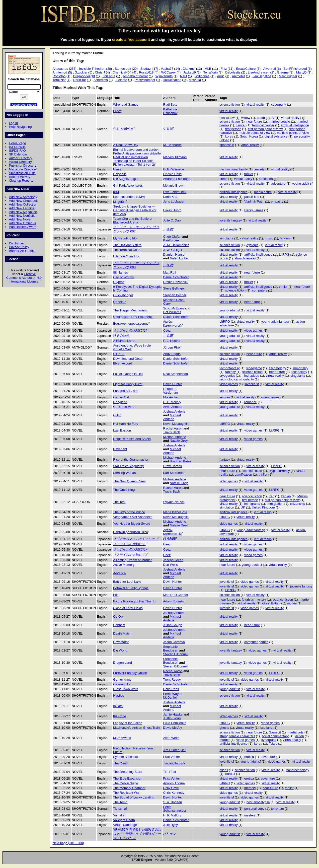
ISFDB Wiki (17, 147)
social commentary (275, 736)
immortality (300, 368)
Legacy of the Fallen (128, 723)
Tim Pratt (170, 772)
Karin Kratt (171, 197)
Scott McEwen (174, 308)
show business (245, 258)
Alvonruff (270, 69)
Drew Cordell (173, 466)
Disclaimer (16, 243)
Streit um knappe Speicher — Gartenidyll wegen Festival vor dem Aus (135, 210)
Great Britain (271, 603)
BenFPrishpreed (295, 69)
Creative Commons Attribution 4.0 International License (24, 278)
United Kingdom (263, 507)
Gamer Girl (121, 397)
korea (229, 136)
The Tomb (120, 802)
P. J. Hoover (172, 341)
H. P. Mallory (172, 402)
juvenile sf (252, 384)
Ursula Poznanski (176, 282)
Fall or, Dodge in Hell (128, 374)
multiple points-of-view (293, 133)
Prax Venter (172, 757)
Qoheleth (120, 302)
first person (233, 129)
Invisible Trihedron (92, 69)
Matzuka (195, 80)
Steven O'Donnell (176, 654)
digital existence (276, 136)
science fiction (230, 105)
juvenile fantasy (231, 220)
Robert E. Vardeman (171, 391)
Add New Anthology (23, 197)
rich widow (227, 118)
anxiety (260, 169)
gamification (243, 474)
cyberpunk (279, 105)
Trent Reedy (172, 680)
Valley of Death (124, 820)
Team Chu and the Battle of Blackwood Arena (133, 220)
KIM (116, 192)
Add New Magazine (23, 212)
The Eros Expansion (128, 778)
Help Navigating (20, 127)
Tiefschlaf (120, 809)
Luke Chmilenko (175, 723)
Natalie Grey (179, 441)
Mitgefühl (120, 202)
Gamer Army (122, 680)
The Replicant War (126, 793)
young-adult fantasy (276, 322)
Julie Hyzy (171, 825)
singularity (298, 376)
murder (225, 740)
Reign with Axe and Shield (132, 439)
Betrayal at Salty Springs (131, 588)
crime (224, 179)
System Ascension (126, 757)
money (292, 603)
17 (155, 69)
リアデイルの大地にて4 (130, 330)
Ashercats (101, 80)
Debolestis (233, 72)
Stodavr (146, 69)
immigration (275, 504)
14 (177, 69)
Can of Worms (123, 277)
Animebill (239, 76)
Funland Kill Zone (126, 391)
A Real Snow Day (126, 145)
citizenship (298, 504)
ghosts (224, 728)
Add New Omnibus (22, 223)
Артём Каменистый (172, 323)
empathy (277, 201)
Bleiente (121, 80)
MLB (208, 69)
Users (117, 169)
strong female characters (237, 736)
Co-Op (118, 616)
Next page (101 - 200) (68, 843)
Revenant (120, 449)
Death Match (122, 633)
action (300, 736)
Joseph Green (173, 560)
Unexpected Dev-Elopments (133, 317)
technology (299, 372)
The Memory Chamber (129, 788)
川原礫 (168, 229)
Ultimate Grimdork (126, 256)
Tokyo (273, 744)
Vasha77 (167, 69)
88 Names (120, 272)
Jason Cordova (174, 642)
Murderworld (122, 738)
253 (73, 69)
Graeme (283, 72)
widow (246, 118)
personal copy (254, 809)
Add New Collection (23, 204)
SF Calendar (18, 154)
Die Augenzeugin (125, 179)
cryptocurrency (279, 471)
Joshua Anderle (174, 411)
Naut (184, 76)
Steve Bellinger (174, 288)
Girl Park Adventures (128, 185)
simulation (227, 507)
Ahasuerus (60, 69)
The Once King (124, 490)
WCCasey (168, 72)
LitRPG (284, 254)
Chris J (100, 72)
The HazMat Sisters (127, 245)
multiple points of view (255, 133)
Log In (13, 123)
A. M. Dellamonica (176, 245)
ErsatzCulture (246, 69)
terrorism (277, 809)
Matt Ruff (170, 272)
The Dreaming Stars (128, 772)
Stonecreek (123, 69)
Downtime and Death (128, 359)
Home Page (17, 143)
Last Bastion (122, 430)
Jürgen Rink (172, 347)
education (266, 179)
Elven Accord (123, 363)
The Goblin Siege (126, 783)
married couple (279, 121)
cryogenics (227, 376)
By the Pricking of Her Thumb (134, 601)
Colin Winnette (174, 169)
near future (254, 121)
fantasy (231, 372)
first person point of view (265, 129)
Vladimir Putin (254, 201)
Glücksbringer (123, 295)
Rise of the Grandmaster (131, 460)
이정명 (168, 129)
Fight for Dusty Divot (128, 384)
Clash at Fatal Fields (128, 608)
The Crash (121, 763)
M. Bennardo (172, 145)
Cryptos (119, 282)
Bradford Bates (180, 461)
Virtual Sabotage (125, 825)
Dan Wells (171, 565)
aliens (224, 770)
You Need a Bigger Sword (132, 524)
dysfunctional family (234, 169)
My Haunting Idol (125, 238)
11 (215, 69)
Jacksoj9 (189, 72)
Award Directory (20, 162)
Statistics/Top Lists (22, 173)
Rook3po (59, 76)
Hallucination (172, 80)
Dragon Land (122, 663)
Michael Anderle (172, 417)
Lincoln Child (172, 174)
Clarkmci (189, 69)
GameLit (275, 732)
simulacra (226, 238)
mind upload (250, 376)
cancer (241, 125)
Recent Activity (20, 177)
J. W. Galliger (173, 250)
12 (199, 69)
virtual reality (256, 105)
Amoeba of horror (135, 76)
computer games (256, 642)
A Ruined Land (124, 341)
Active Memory (124, 565)
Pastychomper (145, 80)
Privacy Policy (19, 247)
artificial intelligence (295, 125)
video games (253, 330)
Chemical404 (122, 72)
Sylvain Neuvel (174, 502)
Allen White (171, 738)
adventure (278, 183)
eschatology (277, 368)
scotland (266, 728)
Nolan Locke (179, 258)
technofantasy (230, 368)
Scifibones (202, 76)
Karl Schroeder (174, 473)
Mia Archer (171, 397)
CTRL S (119, 354)
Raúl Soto (170, 105)
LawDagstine (262, 76)
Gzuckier (81, 72)
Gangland (120, 402)
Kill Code (120, 716)
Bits (116, 595)
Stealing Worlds (124, 473)
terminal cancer (263, 125)
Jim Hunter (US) (175, 750)
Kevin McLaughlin (176, 424)
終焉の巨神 (121, 335)
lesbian (225, 397)
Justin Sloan (172, 718)
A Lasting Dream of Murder (132, 560)
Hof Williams (172, 312)
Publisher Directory (23, 166)
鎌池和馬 (170, 539)
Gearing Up (121, 684)
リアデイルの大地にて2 (130, 549)
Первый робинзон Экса (131, 532)
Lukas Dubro (172, 210)
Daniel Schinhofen (176, 277)
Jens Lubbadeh (174, 201)
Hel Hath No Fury (126, 424)
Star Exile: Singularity (128, 466)
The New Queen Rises (129, 481)
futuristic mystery (254, 600)
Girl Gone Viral (124, 407)
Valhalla (119, 815)
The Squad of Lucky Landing (134, 797)
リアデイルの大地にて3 (130, 555)
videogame (254, 368)
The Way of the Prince (129, 512)
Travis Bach (172, 432)
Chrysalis (120, 174)
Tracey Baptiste (174, 763)
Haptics (119, 695)
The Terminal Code (127, 250)
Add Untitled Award (23, 227)
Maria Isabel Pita (175, 512)
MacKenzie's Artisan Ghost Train (136, 728)
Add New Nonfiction (23, 216)
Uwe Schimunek (175, 192)
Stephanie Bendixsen (171, 649)
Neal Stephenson (176, 374)
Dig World (120, 650)
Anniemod (60, 72)
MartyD (301, 72)
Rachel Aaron (173, 428)
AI (273, 118)
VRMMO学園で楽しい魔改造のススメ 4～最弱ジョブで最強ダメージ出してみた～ (137, 834)
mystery (250, 815)
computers (260, 290)
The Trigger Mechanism (130, 310)
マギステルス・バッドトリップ (136, 539)
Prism (117, 111)
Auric (221, 76)
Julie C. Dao (172, 220)
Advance (119, 573)
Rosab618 (146, 72)
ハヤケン (170, 834)
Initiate (118, 706)
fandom (285, 238)
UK (243, 507)
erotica (249, 757)
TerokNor (59, 80)
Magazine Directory (23, 169)
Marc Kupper (288, 76)
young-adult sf (302, 183)
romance (250, 402)
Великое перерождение (131, 324)
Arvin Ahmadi (173, 407)
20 (135, 69)
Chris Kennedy (174, 793)
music (269, 238)
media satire (263, 192)
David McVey (173, 728)
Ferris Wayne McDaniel (173, 696)
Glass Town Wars (126, 689)
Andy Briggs (172, 354)
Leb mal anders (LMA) (129, 197)
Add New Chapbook (23, 201)
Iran (271, 496)
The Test (119, 502)
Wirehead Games (126, 105)
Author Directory (21, 158)
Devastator (121, 642)
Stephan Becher (175, 295)
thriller (249, 174)
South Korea (249, 136)
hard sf (230, 774)
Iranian (286, 496)
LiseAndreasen (259, 72)
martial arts (296, 732)
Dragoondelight (84, 76)
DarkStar (80, 80)
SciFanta (109, 76)
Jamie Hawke (173, 714)
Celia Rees (171, 689)
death (261, 118)
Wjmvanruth (164, 76)
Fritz (224, 69)
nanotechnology (298, 770)
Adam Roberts (174, 601)
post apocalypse (258, 802)
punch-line (252, 197)
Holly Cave (171, 788)
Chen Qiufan (172, 237)
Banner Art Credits (22, 251)
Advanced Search (24, 105)
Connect (119, 625)
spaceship (227, 145)
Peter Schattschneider (175, 809)
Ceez (167, 330)
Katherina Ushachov (170, 111)
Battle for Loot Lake (127, 582)
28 (109, 69)
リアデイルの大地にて (129, 544)
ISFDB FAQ (17, 151)
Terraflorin (211, 72)
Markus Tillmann (175, 157)
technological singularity (237, 379)
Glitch (117, 415)
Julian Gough (173, 625)
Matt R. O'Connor (176, 595)
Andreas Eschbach (177, 179)
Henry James (254, 210)
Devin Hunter (173, 384)
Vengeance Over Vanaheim (133, 517)
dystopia (252, 245)
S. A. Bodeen (173, 802)
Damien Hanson (175, 254)
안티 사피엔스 (123, 129)
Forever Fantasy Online (130, 673)
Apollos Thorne (174, 783)
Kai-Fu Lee (171, 240)
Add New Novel (20, 219)
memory (250, 788)
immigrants (252, 504)
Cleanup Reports (21, 181)
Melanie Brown (174, 185)
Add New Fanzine (22, 208)
